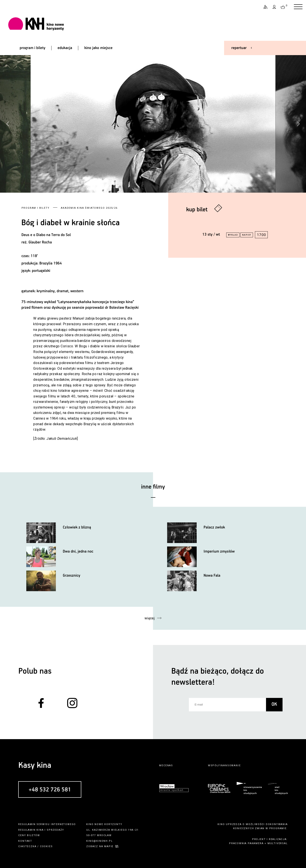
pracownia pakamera (246, 843)
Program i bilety (36, 208)
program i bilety (32, 48)
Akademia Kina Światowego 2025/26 (89, 208)
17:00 (261, 235)
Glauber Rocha (40, 242)
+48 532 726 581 (50, 790)
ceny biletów (29, 835)
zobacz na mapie (100, 846)
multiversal (278, 843)
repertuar (239, 48)
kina (40, 830)
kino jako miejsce (98, 48)
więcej (150, 618)
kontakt (25, 841)
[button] (298, 124)
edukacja (65, 48)
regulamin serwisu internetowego (47, 824)
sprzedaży (55, 830)
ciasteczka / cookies (35, 846)
